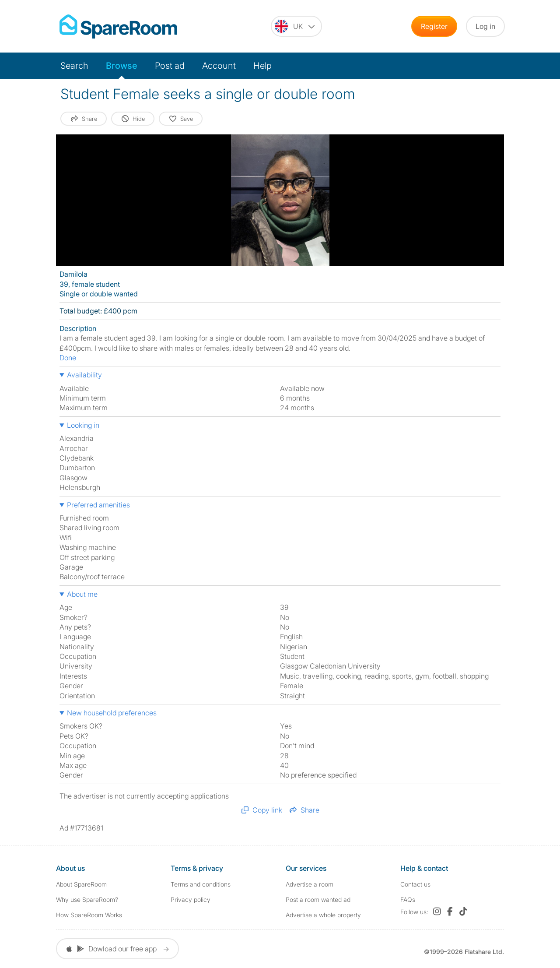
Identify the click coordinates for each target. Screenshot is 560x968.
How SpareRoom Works (89, 915)
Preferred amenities (98, 505)
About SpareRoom (81, 884)
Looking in (83, 425)
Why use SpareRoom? (87, 899)
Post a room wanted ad (318, 899)
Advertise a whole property (323, 915)
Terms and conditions (201, 884)
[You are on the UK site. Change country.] (296, 26)
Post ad (170, 66)
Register (434, 26)
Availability (84, 375)
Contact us (415, 884)
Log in (485, 26)
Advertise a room (310, 884)
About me (82, 594)
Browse (122, 66)
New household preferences (112, 713)
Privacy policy (191, 899)
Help (262, 66)
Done (68, 358)
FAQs (408, 899)
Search (74, 66)
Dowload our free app (117, 949)
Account (219, 66)
